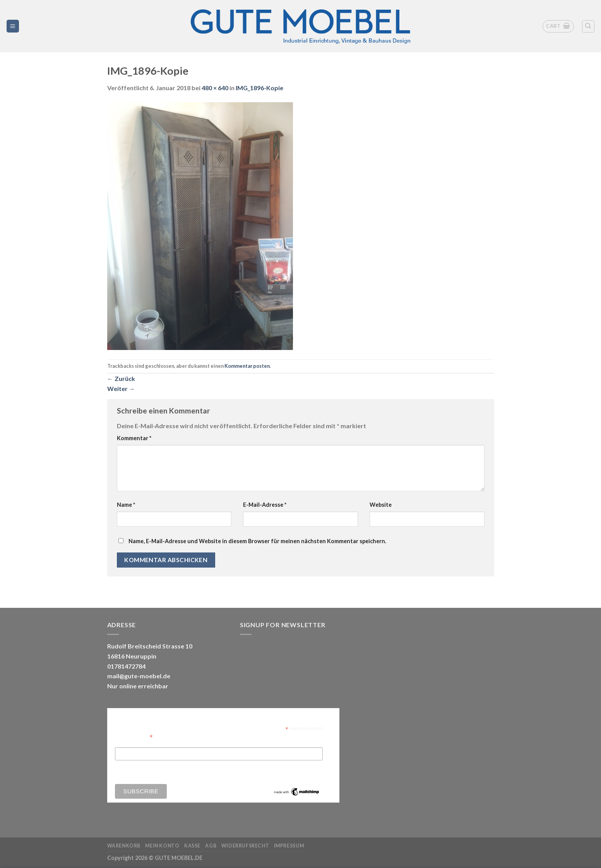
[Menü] (13, 26)
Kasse (192, 846)
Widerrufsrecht (245, 846)
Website (381, 505)
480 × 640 (215, 88)
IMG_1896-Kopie (259, 88)
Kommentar (134, 438)
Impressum (289, 846)
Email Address (134, 737)
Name (126, 505)
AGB (211, 846)
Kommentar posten (247, 366)
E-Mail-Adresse (265, 505)
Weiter (121, 389)
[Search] (588, 26)
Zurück (121, 378)
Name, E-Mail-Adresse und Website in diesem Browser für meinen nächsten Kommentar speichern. (257, 541)
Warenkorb (124, 846)
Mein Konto (162, 846)
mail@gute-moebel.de (139, 676)
